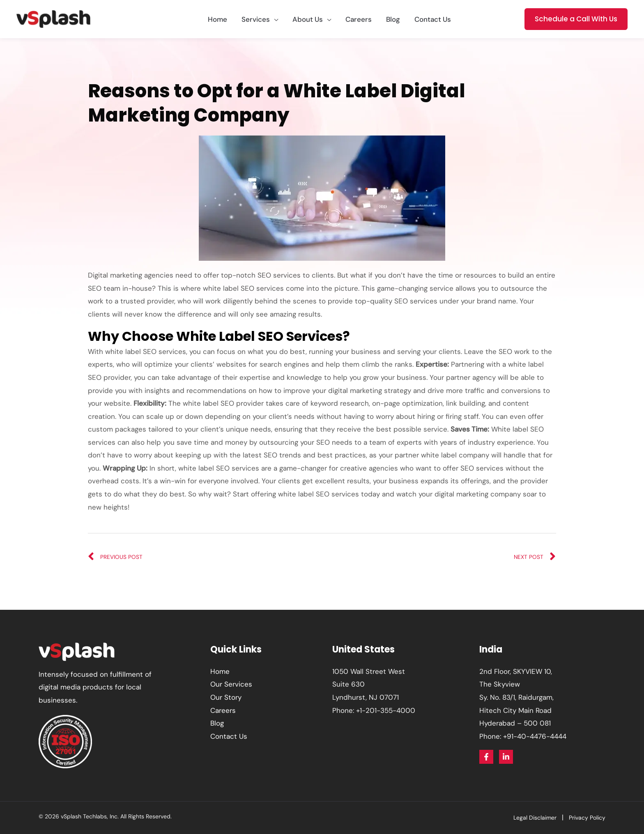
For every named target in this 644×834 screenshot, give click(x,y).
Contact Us (229, 736)
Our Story (226, 697)
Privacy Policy (587, 818)
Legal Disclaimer (535, 818)
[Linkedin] (506, 757)
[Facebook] (486, 757)
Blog (217, 723)
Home (220, 671)
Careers (223, 710)
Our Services (231, 684)
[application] (274, 19)
